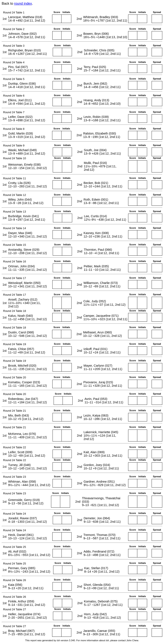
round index (23, 4)
